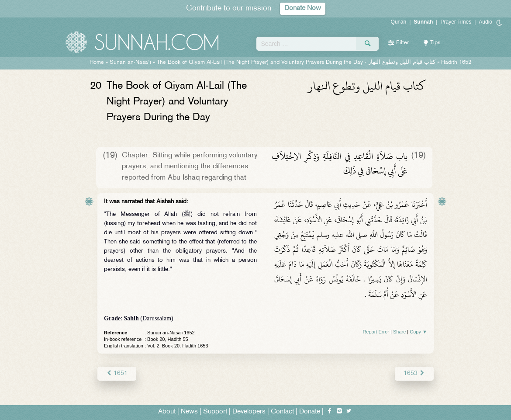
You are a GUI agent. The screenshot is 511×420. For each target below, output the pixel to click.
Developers (249, 412)
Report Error (376, 332)
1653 (414, 373)
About (167, 412)
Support (215, 412)
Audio (485, 22)
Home (97, 62)
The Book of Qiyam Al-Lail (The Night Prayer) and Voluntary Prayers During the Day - (296, 62)
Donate (310, 412)
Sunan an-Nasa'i (130, 62)
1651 (117, 373)
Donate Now (303, 9)
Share (399, 332)
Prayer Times (456, 22)
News (189, 412)
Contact (282, 412)
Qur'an (399, 22)
